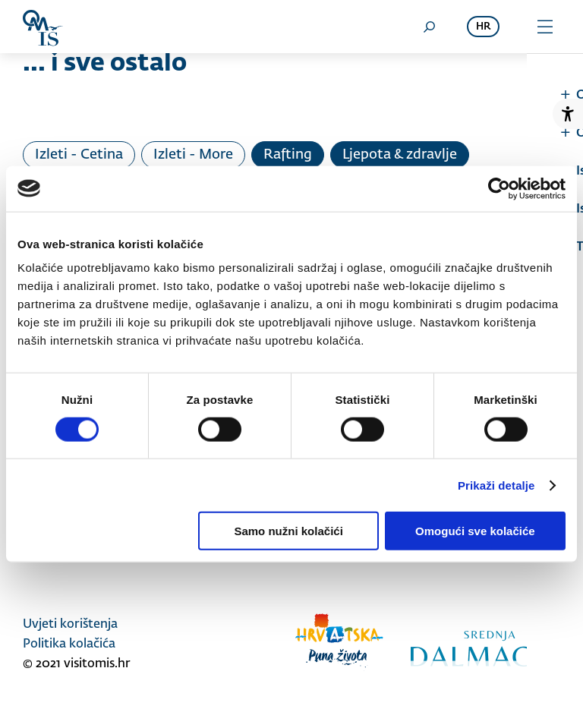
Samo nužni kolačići (288, 531)
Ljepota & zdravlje (400, 155)
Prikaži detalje (496, 485)
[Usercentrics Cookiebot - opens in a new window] (499, 188)
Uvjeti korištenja (70, 625)
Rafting (288, 155)
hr (483, 27)
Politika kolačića (69, 644)
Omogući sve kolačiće (475, 531)
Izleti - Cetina (79, 155)
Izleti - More (193, 155)
